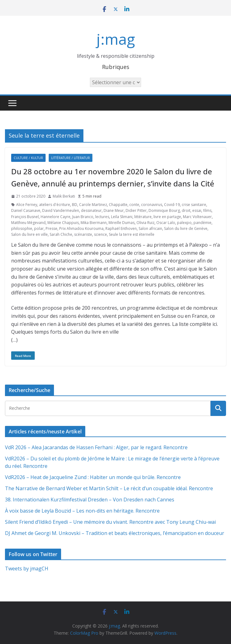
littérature (143, 217)
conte (134, 205)
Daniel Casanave (26, 210)
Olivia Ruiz (145, 223)
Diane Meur (114, 210)
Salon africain (150, 228)
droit (186, 210)
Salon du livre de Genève (186, 228)
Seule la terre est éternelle (132, 234)
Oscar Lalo (166, 223)
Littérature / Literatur (71, 158)
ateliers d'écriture (55, 205)
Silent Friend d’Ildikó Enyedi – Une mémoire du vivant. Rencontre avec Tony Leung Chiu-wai (110, 522)
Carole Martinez (93, 205)
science (100, 234)
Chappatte (118, 205)
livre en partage (167, 217)
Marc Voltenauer (197, 217)
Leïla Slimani (122, 217)
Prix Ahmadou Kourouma (81, 228)
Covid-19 (172, 205)
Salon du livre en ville (29, 234)
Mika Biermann (94, 223)
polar (39, 228)
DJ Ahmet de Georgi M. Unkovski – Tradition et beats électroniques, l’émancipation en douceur (115, 533)
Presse (51, 228)
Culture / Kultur (28, 158)
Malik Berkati (64, 196)
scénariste (83, 234)
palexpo (184, 223)
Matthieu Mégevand (28, 223)
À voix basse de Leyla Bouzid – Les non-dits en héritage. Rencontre (82, 511)
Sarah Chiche (61, 234)
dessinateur (91, 210)
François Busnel (25, 217)
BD (75, 205)
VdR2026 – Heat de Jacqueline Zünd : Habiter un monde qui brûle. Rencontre (93, 477)
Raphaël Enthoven (121, 228)
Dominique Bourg (164, 210)
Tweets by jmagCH (27, 569)
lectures (102, 217)
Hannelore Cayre (56, 217)
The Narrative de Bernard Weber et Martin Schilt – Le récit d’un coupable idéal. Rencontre (109, 488)
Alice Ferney (27, 205)
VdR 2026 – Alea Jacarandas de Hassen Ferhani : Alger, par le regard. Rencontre (96, 447)
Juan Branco (83, 217)
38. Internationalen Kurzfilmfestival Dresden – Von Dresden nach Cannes (90, 500)
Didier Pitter (136, 210)
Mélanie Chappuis (63, 223)
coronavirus (152, 205)
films (207, 210)
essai (197, 210)
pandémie (202, 223)
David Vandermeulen (61, 210)
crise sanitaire (194, 205)
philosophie (22, 228)
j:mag (116, 39)
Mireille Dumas (122, 223)
